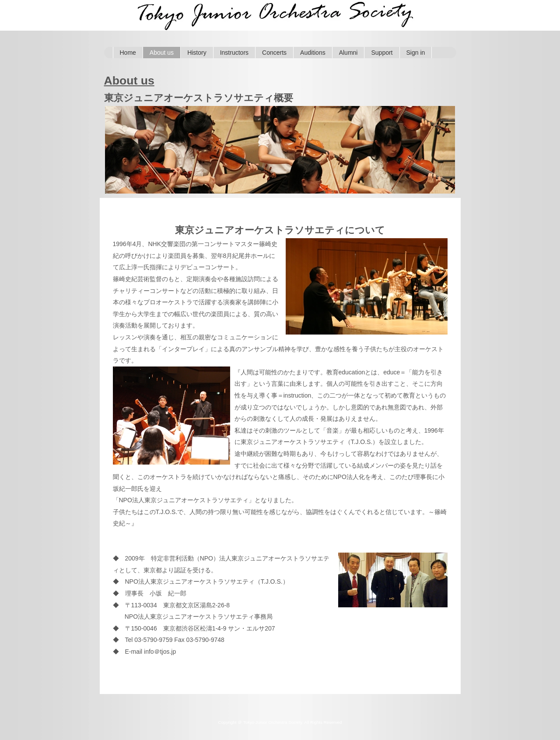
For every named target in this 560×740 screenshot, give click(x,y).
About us (162, 53)
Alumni (348, 53)
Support (382, 53)
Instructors (234, 53)
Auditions (313, 53)
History (197, 53)
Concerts (274, 53)
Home (128, 53)
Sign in (416, 53)
